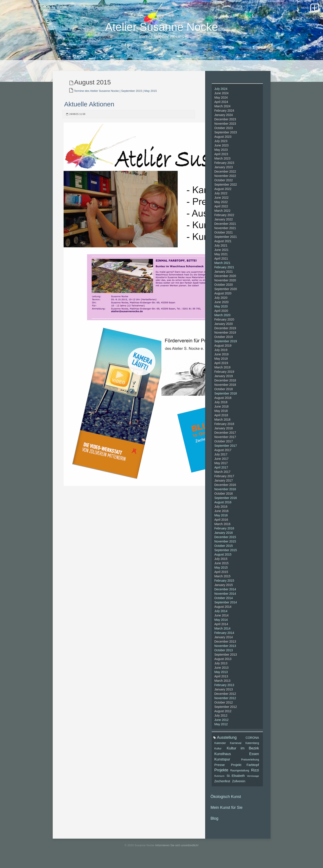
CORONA (252, 743)
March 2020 (222, 320)
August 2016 (223, 507)
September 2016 (226, 503)
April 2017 (221, 473)
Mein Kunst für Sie (227, 813)
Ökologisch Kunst (226, 802)
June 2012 (221, 725)
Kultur (218, 754)
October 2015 (224, 551)
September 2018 (226, 399)
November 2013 (225, 651)
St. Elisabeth (236, 781)
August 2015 (223, 560)
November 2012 (225, 703)
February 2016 (224, 534)
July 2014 (221, 616)
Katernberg (252, 748)
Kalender (220, 748)
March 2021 (222, 268)
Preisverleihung (250, 765)
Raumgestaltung (240, 776)
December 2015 (225, 542)
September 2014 (226, 608)
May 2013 (221, 677)
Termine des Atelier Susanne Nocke (96, 96)
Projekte (221, 775)
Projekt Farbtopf (245, 770)
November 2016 (225, 494)
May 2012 (221, 729)
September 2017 (226, 451)
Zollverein (239, 786)
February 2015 (224, 586)
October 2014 (224, 603)
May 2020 (221, 312)
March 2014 (222, 634)
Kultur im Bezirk (243, 753)
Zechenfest (222, 786)
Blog (215, 824)
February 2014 (224, 638)
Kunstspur (222, 764)
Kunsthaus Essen (237, 759)
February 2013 (224, 690)
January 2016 (224, 538)
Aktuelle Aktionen (89, 109)
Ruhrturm (219, 781)
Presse (220, 770)
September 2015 (132, 96)
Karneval (236, 748)
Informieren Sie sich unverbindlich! (177, 850)
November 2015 (225, 547)
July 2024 (221, 94)
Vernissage (253, 781)
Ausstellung (227, 743)
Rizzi (255, 775)
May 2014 (221, 625)
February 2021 (224, 272)
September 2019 (226, 346)
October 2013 (224, 655)
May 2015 (151, 96)
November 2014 (225, 599)
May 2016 (221, 520)
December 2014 (225, 594)
